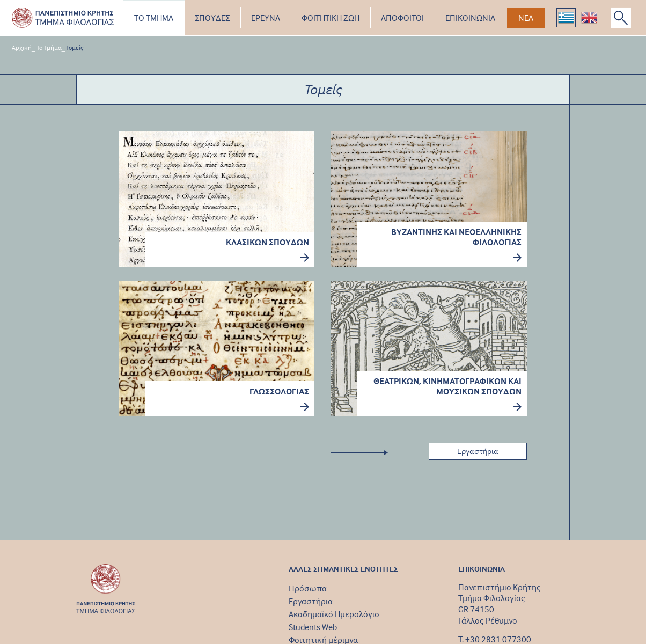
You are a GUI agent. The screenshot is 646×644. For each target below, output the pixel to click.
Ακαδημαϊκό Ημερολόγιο (334, 614)
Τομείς (75, 47)
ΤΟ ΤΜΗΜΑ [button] (154, 18)
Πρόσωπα (308, 588)
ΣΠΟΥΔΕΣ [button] (212, 18)
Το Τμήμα (49, 47)
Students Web (313, 627)
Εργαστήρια (311, 601)
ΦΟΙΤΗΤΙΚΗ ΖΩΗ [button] (331, 18)
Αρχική (22, 47)
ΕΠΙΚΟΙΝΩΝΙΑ (470, 18)
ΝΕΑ (526, 18)
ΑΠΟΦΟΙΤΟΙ (402, 18)
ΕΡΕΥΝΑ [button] (266, 18)
